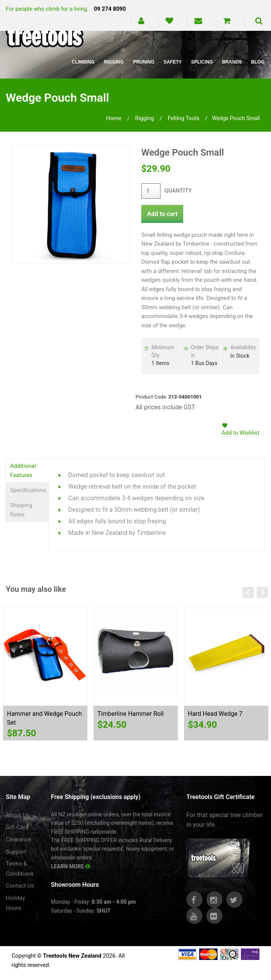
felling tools (184, 118)
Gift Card (17, 827)
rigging (145, 118)
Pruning (144, 62)
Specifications (28, 490)
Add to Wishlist (241, 433)
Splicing (202, 62)
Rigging (114, 62)
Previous (248, 592)
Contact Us (20, 886)
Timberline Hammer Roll (130, 714)
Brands (232, 62)
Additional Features (23, 471)
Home (114, 118)
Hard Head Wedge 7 (215, 714)
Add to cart (162, 214)
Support (16, 852)
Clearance (19, 839)
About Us (18, 815)
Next (262, 592)
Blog (258, 62)
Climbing (83, 62)
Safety (173, 62)
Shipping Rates (21, 510)
